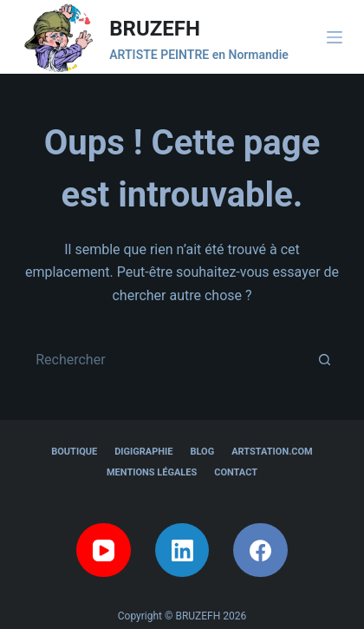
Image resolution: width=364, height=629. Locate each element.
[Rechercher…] (165, 359)
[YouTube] (104, 550)
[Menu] (335, 37)
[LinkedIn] (182, 550)
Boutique (74, 452)
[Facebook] (260, 550)
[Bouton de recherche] (325, 359)
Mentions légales (152, 472)
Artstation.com (272, 452)
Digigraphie (143, 452)
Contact (236, 472)
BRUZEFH (155, 29)
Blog (202, 452)
